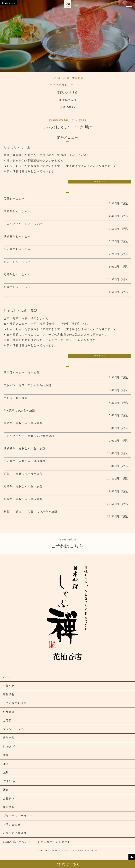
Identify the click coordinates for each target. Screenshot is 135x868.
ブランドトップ (13, 729)
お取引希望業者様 (15, 833)
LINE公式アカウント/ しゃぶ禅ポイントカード (37, 842)
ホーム (7, 677)
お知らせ (9, 686)
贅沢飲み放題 (67, 100)
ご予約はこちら (100, 182)
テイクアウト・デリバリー (67, 85)
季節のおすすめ (68, 93)
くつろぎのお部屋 (15, 703)
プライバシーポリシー (18, 816)
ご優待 (7, 721)
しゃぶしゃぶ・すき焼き (67, 78)
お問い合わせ (12, 825)
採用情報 (9, 807)
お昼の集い (67, 107)
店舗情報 (9, 694)
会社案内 (9, 798)
